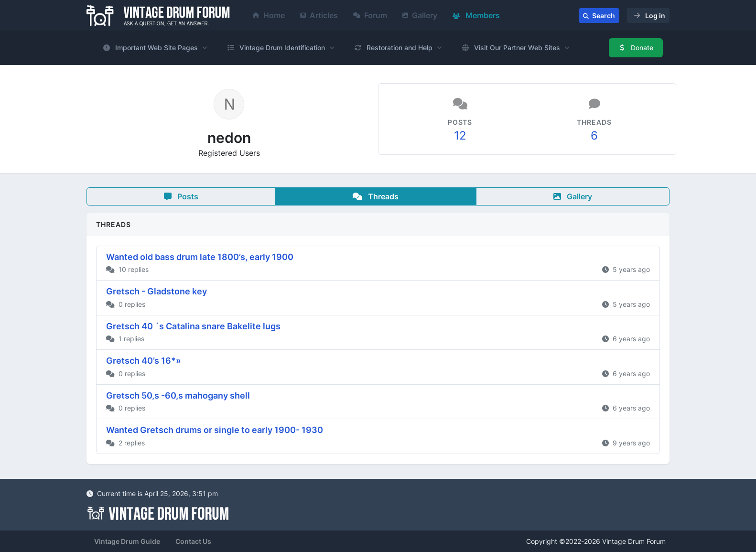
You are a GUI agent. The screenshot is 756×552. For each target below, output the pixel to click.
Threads (376, 196)
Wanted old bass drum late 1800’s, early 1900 (200, 257)
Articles (319, 15)
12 (460, 135)
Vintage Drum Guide (127, 541)
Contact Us (193, 541)
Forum (370, 15)
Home (269, 15)
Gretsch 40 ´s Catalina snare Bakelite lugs (193, 326)
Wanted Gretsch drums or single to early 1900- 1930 (215, 430)
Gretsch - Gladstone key (157, 291)
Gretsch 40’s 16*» (144, 361)
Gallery (420, 15)
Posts (181, 196)
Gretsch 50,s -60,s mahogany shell (178, 395)
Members (476, 15)
